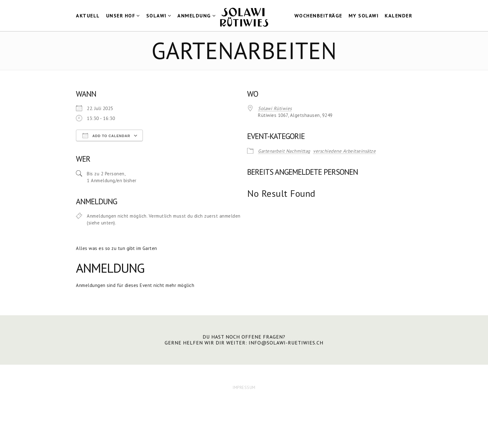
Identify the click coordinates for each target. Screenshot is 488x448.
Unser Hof (121, 16)
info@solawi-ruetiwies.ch (286, 343)
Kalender (398, 16)
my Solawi (364, 16)
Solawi (156, 16)
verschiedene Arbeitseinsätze (344, 151)
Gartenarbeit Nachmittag (284, 151)
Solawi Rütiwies (275, 108)
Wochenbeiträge (318, 16)
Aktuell (88, 16)
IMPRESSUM (244, 387)
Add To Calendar (106, 136)
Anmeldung (194, 16)
